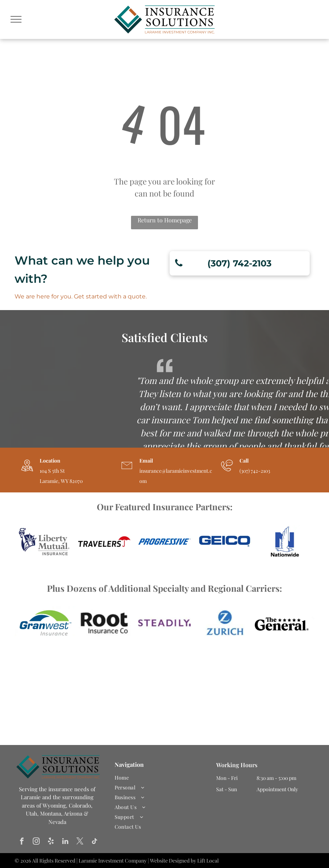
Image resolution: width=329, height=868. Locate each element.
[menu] (16, 19)
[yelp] (51, 842)
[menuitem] (162, 778)
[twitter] (80, 842)
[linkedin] (65, 842)
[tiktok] (94, 842)
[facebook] (22, 842)
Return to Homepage (165, 220)
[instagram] (36, 842)
